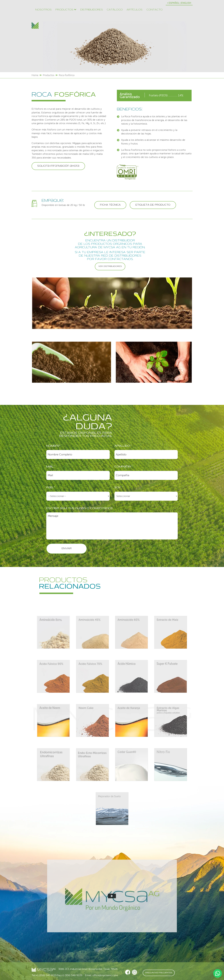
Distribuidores (92, 10)
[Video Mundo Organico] (112, 896)
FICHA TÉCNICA (110, 205)
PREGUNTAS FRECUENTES (159, 973)
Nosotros (43, 10)
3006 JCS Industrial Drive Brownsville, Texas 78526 (88, 969)
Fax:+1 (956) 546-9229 (70, 975)
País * (51, 488)
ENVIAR (67, 549)
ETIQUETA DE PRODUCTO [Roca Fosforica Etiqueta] (153, 205)
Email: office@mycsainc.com (101, 975)
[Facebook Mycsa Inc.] (128, 972)
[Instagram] (134, 972)
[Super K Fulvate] (171, 677)
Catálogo (115, 10)
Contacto (154, 10)
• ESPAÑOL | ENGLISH (179, 3)
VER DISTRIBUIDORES (110, 266)
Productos (66, 10)
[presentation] (156, 551)
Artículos (134, 10)
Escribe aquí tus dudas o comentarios (79, 508)
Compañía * (123, 467)
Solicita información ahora (58, 166)
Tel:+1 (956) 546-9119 (44, 975)
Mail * (51, 467)
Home (35, 75)
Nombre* (53, 446)
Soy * (118, 488)
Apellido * (123, 446)
